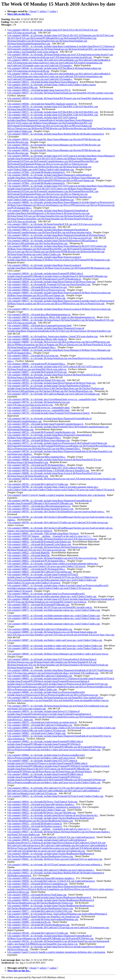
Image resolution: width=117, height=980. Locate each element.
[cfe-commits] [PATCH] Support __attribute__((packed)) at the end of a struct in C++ (49, 536)
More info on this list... (19, 14)
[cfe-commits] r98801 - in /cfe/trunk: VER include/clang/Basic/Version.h (43, 533)
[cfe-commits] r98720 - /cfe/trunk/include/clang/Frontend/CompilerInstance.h (46, 424)
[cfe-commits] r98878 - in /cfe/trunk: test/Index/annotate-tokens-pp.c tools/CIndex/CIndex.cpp (54, 618)
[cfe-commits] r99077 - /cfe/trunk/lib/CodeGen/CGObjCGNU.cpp (40, 911)
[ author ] (53, 11)
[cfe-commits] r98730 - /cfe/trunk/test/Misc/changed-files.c (37, 457)
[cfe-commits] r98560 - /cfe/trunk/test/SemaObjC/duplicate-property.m (42, 104)
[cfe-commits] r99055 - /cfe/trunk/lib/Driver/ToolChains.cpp (37, 895)
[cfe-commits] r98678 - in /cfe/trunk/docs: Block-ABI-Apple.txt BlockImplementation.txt (51, 317)
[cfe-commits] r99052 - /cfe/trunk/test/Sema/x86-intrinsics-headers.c (41, 878)
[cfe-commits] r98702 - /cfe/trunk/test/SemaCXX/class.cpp (36, 380)
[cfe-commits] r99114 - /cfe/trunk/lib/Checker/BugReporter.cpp (39, 925)
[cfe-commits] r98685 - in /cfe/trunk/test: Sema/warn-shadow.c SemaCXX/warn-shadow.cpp (53, 336)
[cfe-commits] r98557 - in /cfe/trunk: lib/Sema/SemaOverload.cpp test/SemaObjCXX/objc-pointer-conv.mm (60, 93)
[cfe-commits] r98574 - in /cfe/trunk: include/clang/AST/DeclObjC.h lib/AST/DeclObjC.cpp (53, 115)
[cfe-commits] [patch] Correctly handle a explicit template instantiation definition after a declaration (57, 495)
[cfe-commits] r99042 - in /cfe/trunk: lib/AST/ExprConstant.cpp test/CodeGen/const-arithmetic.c (55, 865)
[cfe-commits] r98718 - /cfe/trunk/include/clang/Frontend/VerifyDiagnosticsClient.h (49, 413)
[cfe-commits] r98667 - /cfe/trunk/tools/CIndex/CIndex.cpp (37, 298)
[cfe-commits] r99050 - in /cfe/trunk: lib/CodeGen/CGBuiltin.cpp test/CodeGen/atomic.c (51, 870)
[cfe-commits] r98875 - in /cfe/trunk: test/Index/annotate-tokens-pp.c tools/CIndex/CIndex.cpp (54, 610)
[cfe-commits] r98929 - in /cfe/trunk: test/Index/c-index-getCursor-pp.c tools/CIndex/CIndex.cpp (55, 646)
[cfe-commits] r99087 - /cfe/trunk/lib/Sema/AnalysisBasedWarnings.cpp (43, 919)
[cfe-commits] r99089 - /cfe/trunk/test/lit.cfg (29, 922)
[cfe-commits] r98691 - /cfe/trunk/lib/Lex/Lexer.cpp (33, 356)
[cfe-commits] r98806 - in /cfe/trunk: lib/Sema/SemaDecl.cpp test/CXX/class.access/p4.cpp (52, 539)
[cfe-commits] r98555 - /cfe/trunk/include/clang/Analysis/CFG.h (39, 90)
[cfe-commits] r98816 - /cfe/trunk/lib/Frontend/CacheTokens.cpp (39, 542)
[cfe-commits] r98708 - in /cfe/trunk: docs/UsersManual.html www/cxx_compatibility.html (52, 399)
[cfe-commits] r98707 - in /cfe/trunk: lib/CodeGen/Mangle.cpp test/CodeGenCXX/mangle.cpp (54, 394)
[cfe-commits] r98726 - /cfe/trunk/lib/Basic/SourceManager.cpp (39, 440)
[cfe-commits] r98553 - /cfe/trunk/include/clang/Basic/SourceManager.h (43, 82)
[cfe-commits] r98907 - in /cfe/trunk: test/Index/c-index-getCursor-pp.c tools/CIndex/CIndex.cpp (55, 640)
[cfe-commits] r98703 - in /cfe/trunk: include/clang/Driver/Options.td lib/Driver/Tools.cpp (52, 383)
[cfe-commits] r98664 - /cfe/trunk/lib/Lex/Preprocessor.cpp (36, 290)
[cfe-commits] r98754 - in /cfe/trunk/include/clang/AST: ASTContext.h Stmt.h (46, 468)
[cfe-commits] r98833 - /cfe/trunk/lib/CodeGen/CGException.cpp (40, 572)
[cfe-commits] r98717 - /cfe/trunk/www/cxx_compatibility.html (39, 410)
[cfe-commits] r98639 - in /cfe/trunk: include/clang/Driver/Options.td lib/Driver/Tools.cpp (52, 282)
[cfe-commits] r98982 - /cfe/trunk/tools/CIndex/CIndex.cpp (37, 733)
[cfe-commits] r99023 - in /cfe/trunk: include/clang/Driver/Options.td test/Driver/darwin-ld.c (53, 815)
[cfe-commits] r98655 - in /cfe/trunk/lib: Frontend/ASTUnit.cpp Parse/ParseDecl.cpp (49, 284)
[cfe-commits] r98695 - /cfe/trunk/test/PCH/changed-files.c (36, 364)
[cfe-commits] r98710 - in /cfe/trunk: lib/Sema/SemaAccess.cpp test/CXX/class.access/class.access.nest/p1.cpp (39, 403)
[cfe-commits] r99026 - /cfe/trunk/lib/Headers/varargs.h (35, 826)
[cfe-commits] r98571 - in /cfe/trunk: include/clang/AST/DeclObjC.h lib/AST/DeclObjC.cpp (53, 112)
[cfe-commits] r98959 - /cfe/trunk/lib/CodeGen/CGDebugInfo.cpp (40, 676)
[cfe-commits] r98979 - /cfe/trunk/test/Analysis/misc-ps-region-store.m (42, 722)
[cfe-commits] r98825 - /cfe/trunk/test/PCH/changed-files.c (36, 561)
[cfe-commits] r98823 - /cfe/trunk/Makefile (29, 555)
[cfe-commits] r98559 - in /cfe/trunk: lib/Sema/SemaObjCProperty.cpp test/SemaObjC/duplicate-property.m (60, 98)
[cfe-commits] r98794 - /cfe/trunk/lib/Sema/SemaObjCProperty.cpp (41, 509)
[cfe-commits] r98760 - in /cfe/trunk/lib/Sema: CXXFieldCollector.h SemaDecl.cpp (48, 470)
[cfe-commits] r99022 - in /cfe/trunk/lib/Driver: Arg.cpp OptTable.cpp (42, 813)
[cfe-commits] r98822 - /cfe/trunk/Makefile (29, 553)
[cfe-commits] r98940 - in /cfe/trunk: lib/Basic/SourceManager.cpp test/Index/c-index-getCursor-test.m (58, 654)
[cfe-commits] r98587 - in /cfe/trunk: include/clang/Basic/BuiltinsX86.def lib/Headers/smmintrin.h (56, 134)
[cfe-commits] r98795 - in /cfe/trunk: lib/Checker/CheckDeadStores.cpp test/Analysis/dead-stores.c (56, 512)
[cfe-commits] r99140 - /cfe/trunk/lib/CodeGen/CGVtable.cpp (38, 933)
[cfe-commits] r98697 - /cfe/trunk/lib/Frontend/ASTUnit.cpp (37, 372)
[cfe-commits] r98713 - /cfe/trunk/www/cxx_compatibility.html (39, 408)
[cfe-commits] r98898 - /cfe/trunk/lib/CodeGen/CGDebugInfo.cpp (40, 629)
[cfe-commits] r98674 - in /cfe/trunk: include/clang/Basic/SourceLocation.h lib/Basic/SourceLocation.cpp (59, 309)
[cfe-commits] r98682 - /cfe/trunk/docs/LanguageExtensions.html (40, 325)
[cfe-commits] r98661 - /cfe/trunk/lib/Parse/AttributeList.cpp (37, 287)
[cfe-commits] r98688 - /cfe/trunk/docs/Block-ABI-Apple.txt (37, 339)
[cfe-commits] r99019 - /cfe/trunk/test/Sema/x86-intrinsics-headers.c (41, 804)
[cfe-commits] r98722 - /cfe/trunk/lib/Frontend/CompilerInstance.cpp (41, 432)
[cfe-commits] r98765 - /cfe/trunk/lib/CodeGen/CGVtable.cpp (38, 484)
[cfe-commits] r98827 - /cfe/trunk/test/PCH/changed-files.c (36, 569)
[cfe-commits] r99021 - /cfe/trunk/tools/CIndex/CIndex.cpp (37, 810)
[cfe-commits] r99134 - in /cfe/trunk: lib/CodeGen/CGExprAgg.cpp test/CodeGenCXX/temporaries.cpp (58, 927)
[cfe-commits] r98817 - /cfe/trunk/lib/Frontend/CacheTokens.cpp (39, 544)
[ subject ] (43, 11)
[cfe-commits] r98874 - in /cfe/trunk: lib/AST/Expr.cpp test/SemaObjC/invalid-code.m (50, 607)
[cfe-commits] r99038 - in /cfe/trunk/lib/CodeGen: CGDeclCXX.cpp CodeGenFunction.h (51, 837)
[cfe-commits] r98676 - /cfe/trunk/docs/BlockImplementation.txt (39, 314)
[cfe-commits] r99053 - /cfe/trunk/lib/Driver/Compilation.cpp (38, 884)
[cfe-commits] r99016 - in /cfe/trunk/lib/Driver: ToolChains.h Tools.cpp (43, 802)
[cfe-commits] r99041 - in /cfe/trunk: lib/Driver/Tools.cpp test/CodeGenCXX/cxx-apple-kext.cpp (55, 859)
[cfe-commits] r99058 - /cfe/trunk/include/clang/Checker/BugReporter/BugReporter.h (49, 897)
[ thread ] (33, 11)
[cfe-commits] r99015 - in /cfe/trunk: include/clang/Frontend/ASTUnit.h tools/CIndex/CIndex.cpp (56, 796)
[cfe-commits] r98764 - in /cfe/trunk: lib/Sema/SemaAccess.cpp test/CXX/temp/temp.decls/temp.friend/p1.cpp (61, 479)
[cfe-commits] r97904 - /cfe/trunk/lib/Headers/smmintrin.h (36, 172)
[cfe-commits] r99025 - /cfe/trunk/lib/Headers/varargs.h (35, 823)
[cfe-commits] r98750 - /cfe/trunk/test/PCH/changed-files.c (36, 465)
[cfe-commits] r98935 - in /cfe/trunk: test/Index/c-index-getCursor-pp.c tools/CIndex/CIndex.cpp (55, 648)
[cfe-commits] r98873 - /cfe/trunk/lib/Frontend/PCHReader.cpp (39, 605)
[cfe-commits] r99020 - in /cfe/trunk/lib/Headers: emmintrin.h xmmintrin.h (44, 807)
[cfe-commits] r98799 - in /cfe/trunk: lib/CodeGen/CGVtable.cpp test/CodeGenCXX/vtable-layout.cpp (58, 522)
